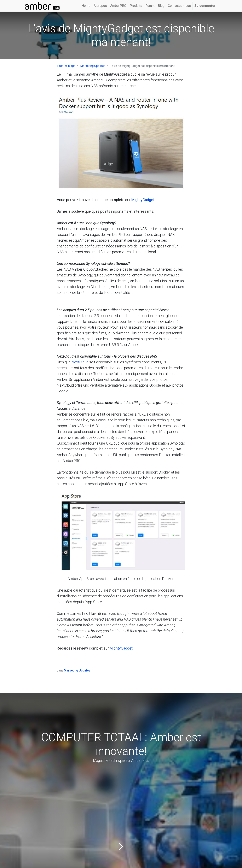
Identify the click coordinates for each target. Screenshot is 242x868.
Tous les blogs (66, 66)
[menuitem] (86, 6)
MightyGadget (143, 200)
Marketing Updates (93, 66)
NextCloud (80, 362)
